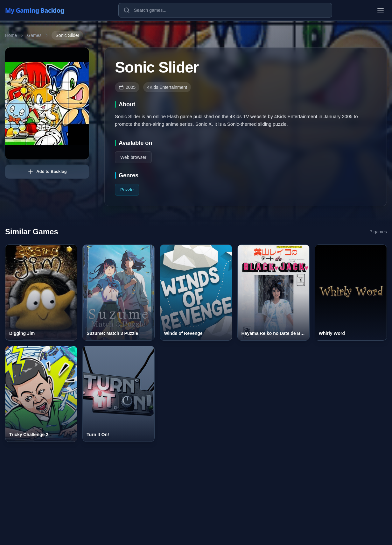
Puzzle (127, 190)
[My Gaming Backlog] (41, 10)
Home (11, 35)
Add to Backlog (47, 172)
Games (34, 35)
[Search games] (225, 10)
